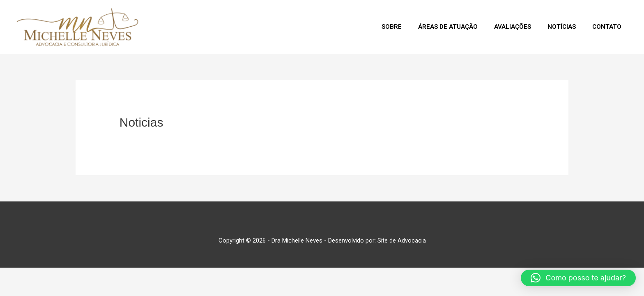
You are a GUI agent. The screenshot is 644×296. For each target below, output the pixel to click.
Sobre (373, 28)
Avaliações (502, 28)
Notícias (555, 28)
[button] (578, 278)
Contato (605, 28)
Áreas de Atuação (434, 28)
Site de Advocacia (402, 242)
